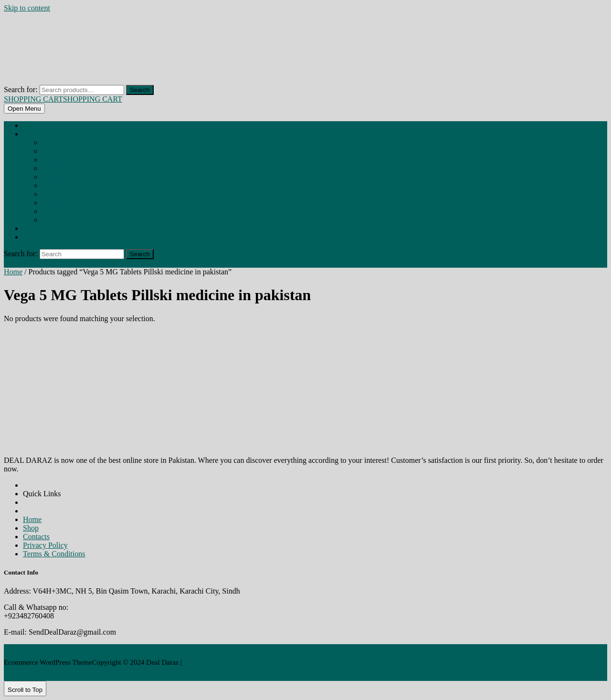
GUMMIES (53, 195)
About (29, 229)
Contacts (36, 537)
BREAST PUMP (56, 178)
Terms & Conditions (54, 554)
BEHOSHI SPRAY (58, 143)
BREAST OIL (53, 169)
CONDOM (51, 186)
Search (140, 90)
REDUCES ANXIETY (60, 220)
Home (29, 126)
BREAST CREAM (57, 160)
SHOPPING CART (63, 99)
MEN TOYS (53, 212)
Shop (28, 135)
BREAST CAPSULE (58, 152)
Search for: (21, 89)
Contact (31, 238)
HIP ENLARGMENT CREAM (67, 203)
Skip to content (27, 8)
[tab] (24, 109)
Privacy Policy (45, 545)
